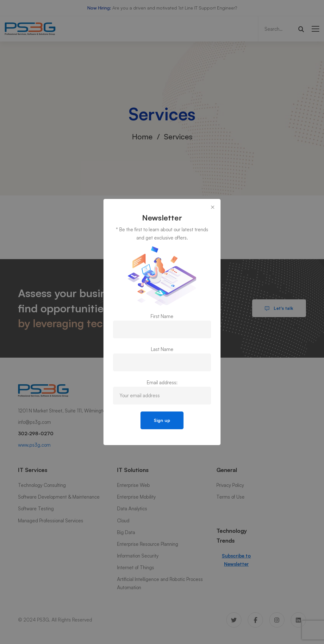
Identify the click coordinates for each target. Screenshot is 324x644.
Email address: (162, 383)
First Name (162, 316)
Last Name (162, 349)
